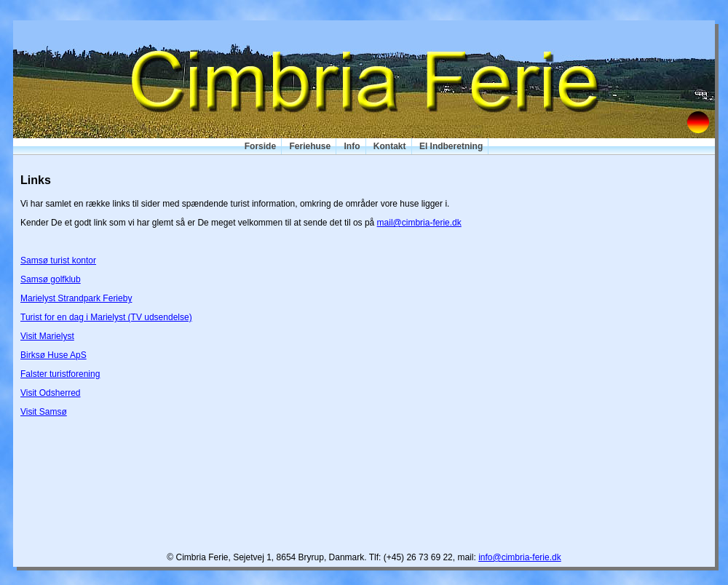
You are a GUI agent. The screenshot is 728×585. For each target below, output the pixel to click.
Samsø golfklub (51, 279)
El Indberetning (451, 146)
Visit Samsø (44, 412)
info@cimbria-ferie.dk (520, 557)
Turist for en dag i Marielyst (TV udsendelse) (106, 317)
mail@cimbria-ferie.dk (419, 223)
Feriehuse (310, 146)
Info (352, 146)
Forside (260, 146)
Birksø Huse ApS (54, 355)
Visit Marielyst (47, 336)
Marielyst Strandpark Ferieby (76, 298)
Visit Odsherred (50, 393)
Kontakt (390, 146)
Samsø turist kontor (58, 260)
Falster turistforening (60, 374)
